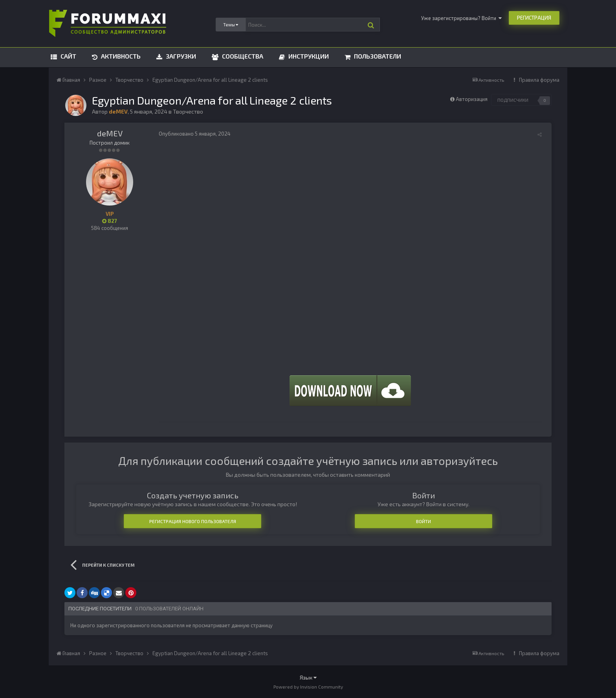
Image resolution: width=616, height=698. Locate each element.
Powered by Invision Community (308, 687)
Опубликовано (195, 134)
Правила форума (539, 80)
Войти (423, 521)
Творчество (188, 111)
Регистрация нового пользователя (193, 521)
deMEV (110, 133)
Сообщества (242, 56)
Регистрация (534, 18)
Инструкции (308, 56)
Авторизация (472, 99)
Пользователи (377, 56)
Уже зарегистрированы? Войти (461, 18)
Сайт (68, 56)
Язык (308, 677)
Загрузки (180, 56)
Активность (120, 56)
